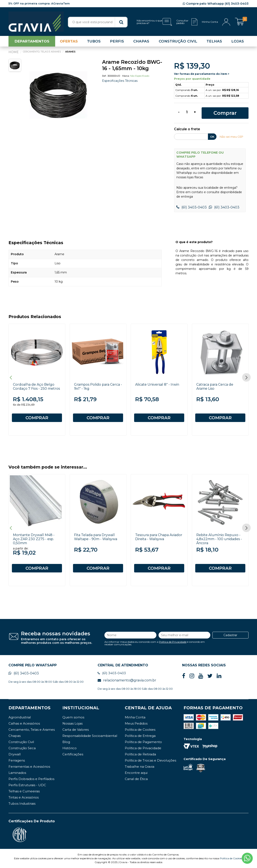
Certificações (73, 754)
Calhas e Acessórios (24, 723)
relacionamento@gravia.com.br (127, 680)
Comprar (225, 113)
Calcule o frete (187, 129)
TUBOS (94, 41)
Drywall (15, 754)
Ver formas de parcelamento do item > (202, 74)
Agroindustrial (20, 717)
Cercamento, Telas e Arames (32, 730)
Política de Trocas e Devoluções (150, 760)
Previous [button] (11, 377)
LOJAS (238, 41)
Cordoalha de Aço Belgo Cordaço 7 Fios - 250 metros (36, 387)
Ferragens (17, 760)
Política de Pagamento (143, 742)
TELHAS (214, 41)
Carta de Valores (76, 730)
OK (212, 137)
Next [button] (246, 377)
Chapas (15, 736)
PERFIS (117, 41)
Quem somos (73, 717)
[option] (59, 94)
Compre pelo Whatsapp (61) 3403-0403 (216, 4)
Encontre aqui (136, 773)
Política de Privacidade (173, 642)
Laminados (17, 773)
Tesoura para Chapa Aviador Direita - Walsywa (159, 537)
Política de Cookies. (231, 858)
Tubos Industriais (22, 804)
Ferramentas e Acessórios (29, 767)
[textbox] (98, 22)
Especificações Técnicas (120, 81)
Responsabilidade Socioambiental (90, 736)
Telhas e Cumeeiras (24, 791)
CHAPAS (141, 41)
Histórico (70, 748)
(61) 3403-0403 (192, 207)
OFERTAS (69, 41)
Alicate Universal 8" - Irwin (157, 384)
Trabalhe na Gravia (140, 767)
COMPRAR (37, 418)
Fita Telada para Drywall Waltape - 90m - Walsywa (96, 537)
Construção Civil (21, 742)
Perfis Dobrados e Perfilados (31, 779)
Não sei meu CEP (231, 137)
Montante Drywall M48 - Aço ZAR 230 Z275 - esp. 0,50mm (34, 539)
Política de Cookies (140, 730)
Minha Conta (135, 717)
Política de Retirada (140, 754)
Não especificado (140, 76)
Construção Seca (22, 748)
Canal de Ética (136, 779)
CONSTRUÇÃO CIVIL (178, 41)
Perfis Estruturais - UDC (27, 785)
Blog (66, 742)
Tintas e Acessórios (24, 797)
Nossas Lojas (72, 723)
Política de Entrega (140, 736)
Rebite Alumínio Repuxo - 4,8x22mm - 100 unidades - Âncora (219, 539)
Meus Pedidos (136, 723)
